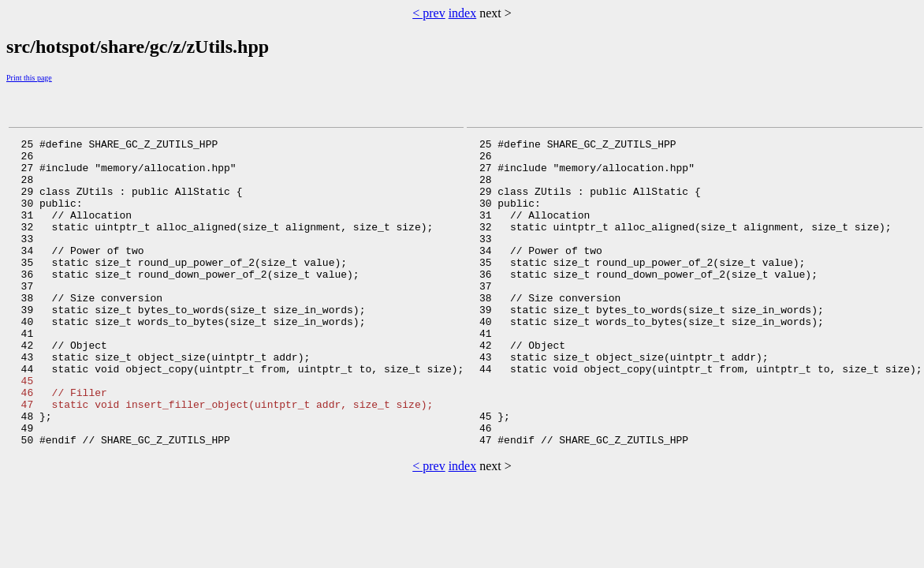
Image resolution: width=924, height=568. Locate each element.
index (463, 13)
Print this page (29, 78)
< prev (428, 13)
